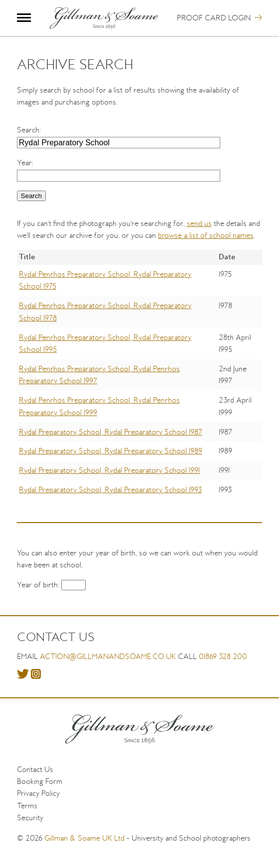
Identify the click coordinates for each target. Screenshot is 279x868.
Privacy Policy (38, 793)
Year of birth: (39, 585)
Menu (24, 18)
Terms (27, 806)
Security (30, 817)
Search (28, 130)
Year (24, 163)
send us (199, 223)
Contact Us (35, 769)
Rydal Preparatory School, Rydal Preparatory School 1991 (109, 470)
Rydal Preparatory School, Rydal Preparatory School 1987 (111, 432)
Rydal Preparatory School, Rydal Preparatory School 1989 (111, 451)
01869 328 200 (223, 656)
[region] (140, 382)
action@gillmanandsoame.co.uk (108, 656)
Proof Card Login (214, 18)
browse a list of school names (206, 235)
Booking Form (40, 781)
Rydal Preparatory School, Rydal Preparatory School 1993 (110, 489)
